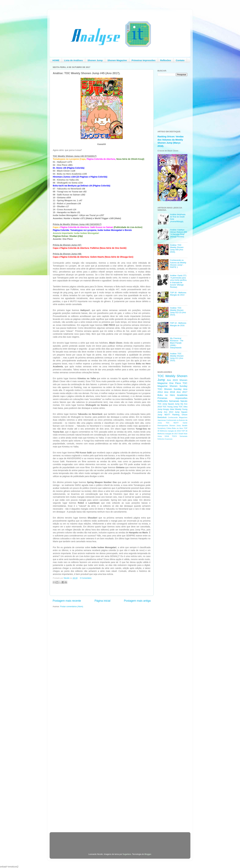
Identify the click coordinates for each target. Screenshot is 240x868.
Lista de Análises (73, 60)
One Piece (175, 383)
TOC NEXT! (172, 423)
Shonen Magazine (117, 60)
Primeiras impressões (172, 398)
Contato (180, 60)
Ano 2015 (172, 380)
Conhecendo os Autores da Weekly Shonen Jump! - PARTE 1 (178, 264)
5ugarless (127, 854)
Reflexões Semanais (168, 401)
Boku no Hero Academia (172, 395)
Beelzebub (162, 417)
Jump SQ (179, 404)
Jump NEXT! (164, 415)
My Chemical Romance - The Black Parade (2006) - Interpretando (177, 343)
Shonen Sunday (178, 386)
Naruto (184, 401)
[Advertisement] (170, 491)
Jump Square (181, 412)
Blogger (148, 854)
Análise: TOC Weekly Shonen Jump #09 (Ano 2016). (177, 249)
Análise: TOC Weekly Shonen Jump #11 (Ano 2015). (177, 357)
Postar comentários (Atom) (72, 607)
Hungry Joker (169, 409)
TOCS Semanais (180, 436)
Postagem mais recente (67, 601)
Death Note (183, 434)
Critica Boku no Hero (175, 428)
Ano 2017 (182, 392)
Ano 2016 (170, 392)
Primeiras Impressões (144, 60)
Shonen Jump (95, 60)
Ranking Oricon (180, 415)
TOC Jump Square (166, 404)
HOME (56, 60)
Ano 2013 (168, 412)
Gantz (185, 423)
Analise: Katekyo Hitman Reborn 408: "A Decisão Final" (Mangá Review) (179, 233)
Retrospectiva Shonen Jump (169, 426)
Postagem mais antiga (137, 601)
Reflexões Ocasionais (165, 439)
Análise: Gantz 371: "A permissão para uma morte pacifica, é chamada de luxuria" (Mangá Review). (178, 281)
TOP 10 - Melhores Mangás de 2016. (178, 324)
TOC (161, 376)
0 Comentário (86, 578)
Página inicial (102, 601)
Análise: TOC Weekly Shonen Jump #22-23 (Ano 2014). (178, 311)
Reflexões (166, 60)
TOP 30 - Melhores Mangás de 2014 (178, 294)
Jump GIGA (163, 436)
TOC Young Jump (170, 407)
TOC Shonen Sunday (170, 389)
